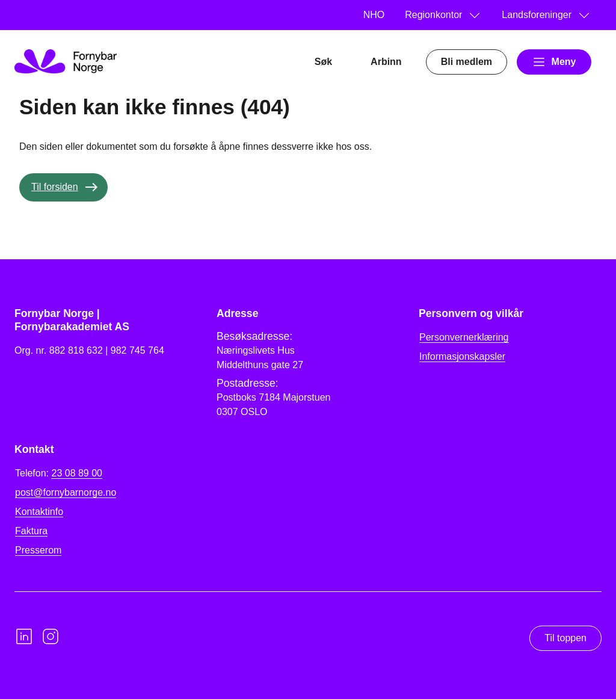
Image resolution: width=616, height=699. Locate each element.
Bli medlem (467, 62)
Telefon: (59, 473)
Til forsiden (55, 187)
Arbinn (386, 62)
